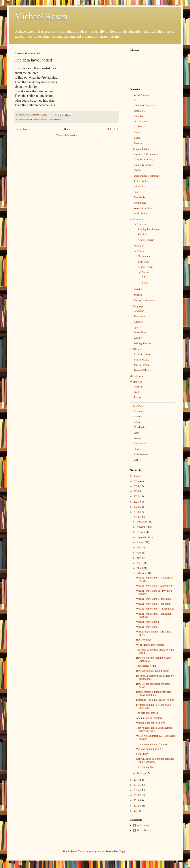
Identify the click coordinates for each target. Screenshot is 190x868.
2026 (137, 476)
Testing (145, 272)
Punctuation (140, 316)
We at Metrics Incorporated (150, 645)
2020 (137, 507)
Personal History (142, 370)
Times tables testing (146, 666)
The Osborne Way (145, 767)
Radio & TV (140, 444)
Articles (138, 417)
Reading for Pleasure (149, 229)
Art (136, 100)
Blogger (123, 851)
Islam (137, 392)
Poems (137, 438)
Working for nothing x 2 (149, 749)
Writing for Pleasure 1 (147, 627)
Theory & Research (144, 300)
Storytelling (140, 332)
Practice (138, 289)
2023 (137, 491)
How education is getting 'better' (153, 671)
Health (137, 170)
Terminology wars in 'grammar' (152, 744)
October (141, 532)
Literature (142, 122)
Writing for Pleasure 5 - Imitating (153, 604)
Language (138, 306)
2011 (137, 811)
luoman (101, 851)
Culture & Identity (143, 165)
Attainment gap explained (149, 718)
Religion (138, 382)
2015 (137, 790)
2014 (137, 795)
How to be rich (144, 640)
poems (36, 120)
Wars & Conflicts (143, 208)
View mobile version (67, 135)
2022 (137, 496)
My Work (138, 406)
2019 (137, 512)
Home (67, 129)
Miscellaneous (137, 376)
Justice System (141, 181)
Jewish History (142, 365)
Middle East (140, 187)
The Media (139, 197)
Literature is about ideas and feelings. (155, 700)
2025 (137, 481)
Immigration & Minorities (147, 176)
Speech (138, 327)
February (142, 573)
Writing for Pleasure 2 (147, 622)
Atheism (138, 387)
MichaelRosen (144, 831)
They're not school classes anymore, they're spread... (155, 729)
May (139, 558)
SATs (145, 277)
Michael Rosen (41, 16)
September (142, 537)
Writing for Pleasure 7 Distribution (154, 586)
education (28, 120)
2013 (137, 800)
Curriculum (144, 256)
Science (138, 295)
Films (137, 422)
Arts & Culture (141, 95)
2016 (137, 785)
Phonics (142, 235)
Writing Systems (142, 343)
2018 (137, 517)
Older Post (113, 129)
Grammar (139, 311)
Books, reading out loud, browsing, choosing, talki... (154, 693)
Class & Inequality (144, 160)
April (140, 563)
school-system (54, 120)
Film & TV (140, 111)
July (139, 548)
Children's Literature (145, 106)
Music (137, 133)
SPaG (145, 283)
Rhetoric (138, 322)
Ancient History (142, 354)
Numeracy (139, 246)
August (141, 542)
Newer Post (21, 129)
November (142, 527)
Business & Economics (146, 154)
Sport (137, 192)
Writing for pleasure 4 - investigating (155, 609)
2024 (137, 486)
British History (142, 360)
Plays (137, 433)
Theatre (138, 143)
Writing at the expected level (151, 723)
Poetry (141, 127)
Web (136, 460)
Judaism (138, 397)
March (140, 568)
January (141, 773)
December (142, 522)
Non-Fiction (140, 427)
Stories (137, 449)
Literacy (142, 224)
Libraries (139, 116)
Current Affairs (141, 149)
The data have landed (147, 713)
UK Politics (140, 203)
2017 (137, 780)
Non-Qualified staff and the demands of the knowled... (155, 760)
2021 (137, 502)
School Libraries (146, 240)
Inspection (143, 262)
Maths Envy (142, 754)
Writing (138, 338)
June (139, 553)
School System (146, 267)
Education (138, 220)
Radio (137, 138)
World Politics (141, 214)
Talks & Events (142, 455)
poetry (44, 120)
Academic (139, 411)
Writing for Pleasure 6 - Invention (153, 599)
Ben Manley (143, 826)
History (137, 349)
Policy (141, 251)
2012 (137, 806)
